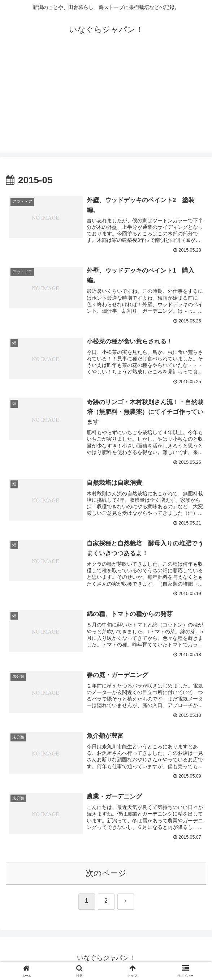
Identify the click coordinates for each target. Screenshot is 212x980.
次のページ (106, 874)
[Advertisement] (106, 102)
